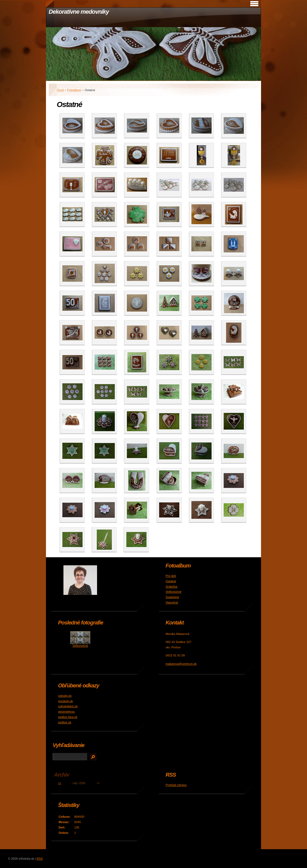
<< (60, 783)
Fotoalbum (74, 90)
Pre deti (171, 576)
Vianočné (172, 602)
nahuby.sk (65, 696)
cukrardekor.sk (68, 706)
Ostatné (171, 581)
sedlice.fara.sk (68, 717)
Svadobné (172, 597)
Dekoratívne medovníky (79, 12)
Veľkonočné (174, 592)
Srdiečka (172, 587)
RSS (40, 859)
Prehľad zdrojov (176, 785)
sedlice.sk (65, 722)
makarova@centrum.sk (181, 664)
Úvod (60, 90)
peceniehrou (66, 712)
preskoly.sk (65, 701)
